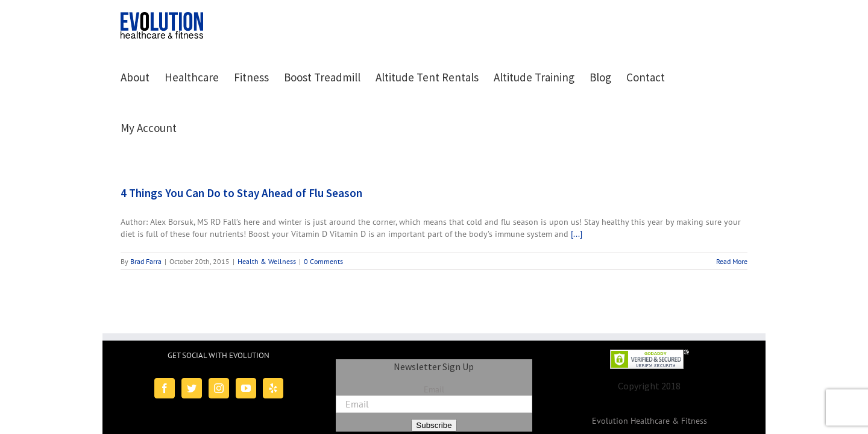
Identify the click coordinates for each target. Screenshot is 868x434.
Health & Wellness (267, 211)
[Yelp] (273, 338)
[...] (577, 183)
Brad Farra (146, 211)
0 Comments (323, 211)
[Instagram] (219, 338)
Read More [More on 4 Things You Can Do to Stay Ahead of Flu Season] (732, 211)
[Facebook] (165, 338)
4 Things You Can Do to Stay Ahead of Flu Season (241, 142)
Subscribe (434, 375)
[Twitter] (192, 338)
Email (434, 339)
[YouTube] (246, 338)
